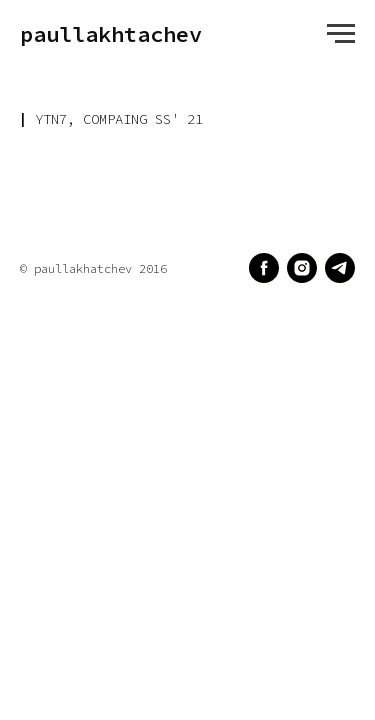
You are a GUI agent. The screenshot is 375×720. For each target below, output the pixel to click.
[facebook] (264, 268)
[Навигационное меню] (341, 34)
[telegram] (340, 268)
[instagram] (302, 268)
